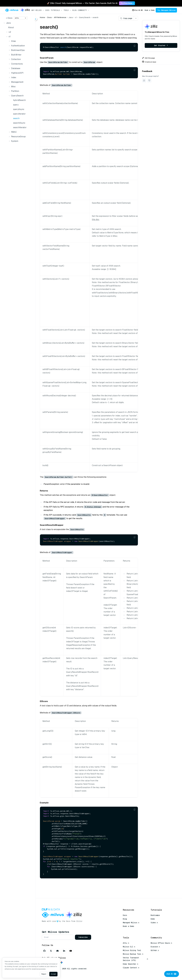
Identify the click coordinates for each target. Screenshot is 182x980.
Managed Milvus (131, 923)
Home (42, 17)
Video (154, 923)
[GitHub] (44, 951)
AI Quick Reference (132, 930)
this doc (96, 219)
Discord (155, 947)
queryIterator (19, 114)
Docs (47, 10)
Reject (44, 974)
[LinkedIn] (64, 951)
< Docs (9, 18)
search (16, 118)
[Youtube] (71, 951)
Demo (153, 919)
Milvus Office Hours (161, 943)
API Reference (60, 17)
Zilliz (79, 921)
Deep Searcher (131, 964)
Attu (126, 943)
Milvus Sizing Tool (132, 950)
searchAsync (19, 123)
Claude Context (131, 968)
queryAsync (19, 109)
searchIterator (20, 127)
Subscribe (83, 937)
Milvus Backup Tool (133, 954)
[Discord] (58, 951)
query (16, 105)
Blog (74, 10)
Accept (53, 974)
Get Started (161, 45)
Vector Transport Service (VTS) (135, 959)
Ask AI (172, 974)
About (11, 27)
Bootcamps (155, 915)
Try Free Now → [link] (127, 3)
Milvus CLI (129, 947)
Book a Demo (150, 10)
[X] (51, 951)
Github (155, 950)
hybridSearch (19, 100)
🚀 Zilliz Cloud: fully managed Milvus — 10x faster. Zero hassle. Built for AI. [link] (82, 3)
